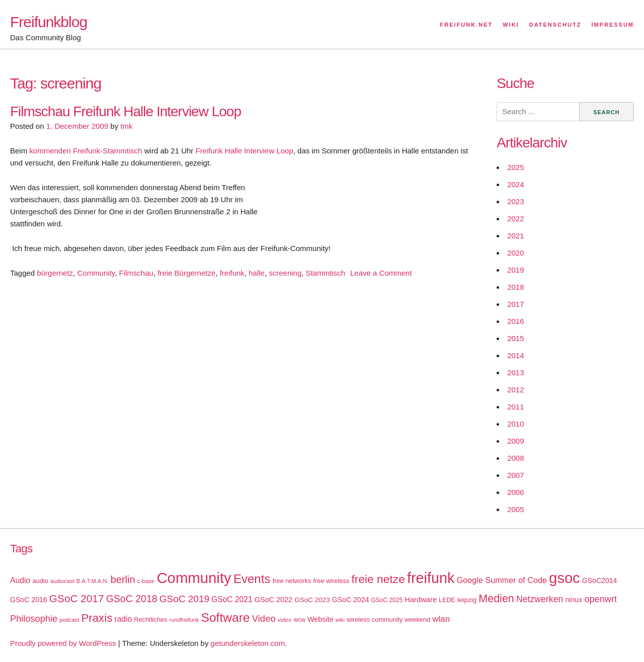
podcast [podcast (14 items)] (69, 620)
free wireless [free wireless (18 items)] (332, 581)
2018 (515, 287)
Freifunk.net (467, 25)
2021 (515, 236)
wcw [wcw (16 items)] (300, 620)
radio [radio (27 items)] (124, 619)
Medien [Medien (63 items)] (496, 599)
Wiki (511, 25)
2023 (515, 201)
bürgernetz (55, 273)
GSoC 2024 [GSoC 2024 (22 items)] (351, 600)
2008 (515, 458)
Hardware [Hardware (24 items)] (421, 600)
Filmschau (136, 273)
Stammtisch (326, 273)
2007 (515, 475)
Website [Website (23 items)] (320, 619)
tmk (126, 126)
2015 (515, 338)
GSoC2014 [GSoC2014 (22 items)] (600, 581)
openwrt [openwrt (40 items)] (600, 599)
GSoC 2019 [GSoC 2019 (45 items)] (184, 599)
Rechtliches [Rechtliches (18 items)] (150, 619)
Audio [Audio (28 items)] (20, 580)
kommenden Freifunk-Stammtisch (85, 151)
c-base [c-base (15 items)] (146, 581)
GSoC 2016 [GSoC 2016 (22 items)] (29, 600)
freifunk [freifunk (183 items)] (431, 578)
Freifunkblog (49, 22)
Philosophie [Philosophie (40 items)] (34, 619)
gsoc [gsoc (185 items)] (564, 578)
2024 (515, 184)
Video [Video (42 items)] (264, 618)
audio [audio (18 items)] (40, 581)
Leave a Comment (381, 273)
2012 (515, 390)
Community (96, 273)
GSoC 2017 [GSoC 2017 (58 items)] (77, 598)
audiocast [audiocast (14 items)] (62, 581)
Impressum (613, 25)
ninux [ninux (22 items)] (574, 600)
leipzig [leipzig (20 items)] (467, 600)
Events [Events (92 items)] (252, 579)
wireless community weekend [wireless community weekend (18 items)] (388, 619)
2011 (515, 407)
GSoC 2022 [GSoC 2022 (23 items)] (273, 600)
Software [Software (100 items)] (226, 617)
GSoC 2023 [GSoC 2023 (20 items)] (312, 600)
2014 (515, 355)
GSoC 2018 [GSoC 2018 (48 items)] (132, 599)
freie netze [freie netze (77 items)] (378, 579)
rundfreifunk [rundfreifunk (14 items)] (184, 620)
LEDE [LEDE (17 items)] (447, 600)
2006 (515, 492)
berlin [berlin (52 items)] (123, 580)
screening (285, 273)
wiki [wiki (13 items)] (340, 620)
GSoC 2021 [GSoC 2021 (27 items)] (232, 599)
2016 (515, 321)
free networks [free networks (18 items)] (292, 581)
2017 (515, 304)
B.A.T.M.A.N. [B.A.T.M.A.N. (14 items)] (93, 581)
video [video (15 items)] (285, 620)
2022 (515, 219)
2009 (515, 441)
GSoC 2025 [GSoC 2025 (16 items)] (387, 600)
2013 (515, 373)
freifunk (232, 273)
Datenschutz (555, 25)
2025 (515, 167)
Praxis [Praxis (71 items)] (97, 618)
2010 (515, 424)
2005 (515, 509)
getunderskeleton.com (248, 643)
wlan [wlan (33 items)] (441, 619)
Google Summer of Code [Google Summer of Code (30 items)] (502, 580)
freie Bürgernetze (186, 273)
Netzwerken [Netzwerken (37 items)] (540, 599)
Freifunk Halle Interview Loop (244, 151)
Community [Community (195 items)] (194, 578)
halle (257, 273)
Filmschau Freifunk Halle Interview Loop (126, 111)
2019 (515, 270)
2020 (515, 253)
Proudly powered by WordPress (63, 643)
